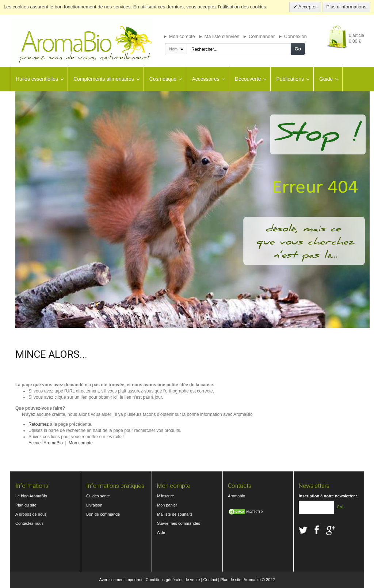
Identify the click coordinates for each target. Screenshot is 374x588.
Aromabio (236, 496)
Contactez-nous (29, 523)
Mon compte (81, 443)
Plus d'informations (346, 7)
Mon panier (167, 505)
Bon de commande (103, 514)
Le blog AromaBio (31, 496)
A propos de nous (31, 514)
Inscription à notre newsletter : (328, 496)
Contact (210, 580)
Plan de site (231, 580)
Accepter (307, 7)
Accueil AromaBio (46, 443)
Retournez (39, 424)
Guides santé (98, 496)
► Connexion (292, 36)
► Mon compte (179, 36)
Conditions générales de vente (173, 580)
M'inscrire (166, 496)
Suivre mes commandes (179, 523)
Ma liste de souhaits (175, 514)
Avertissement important (121, 580)
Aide (161, 532)
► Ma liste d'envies (219, 36)
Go (298, 49)
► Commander (259, 36)
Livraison (94, 505)
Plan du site (26, 505)
